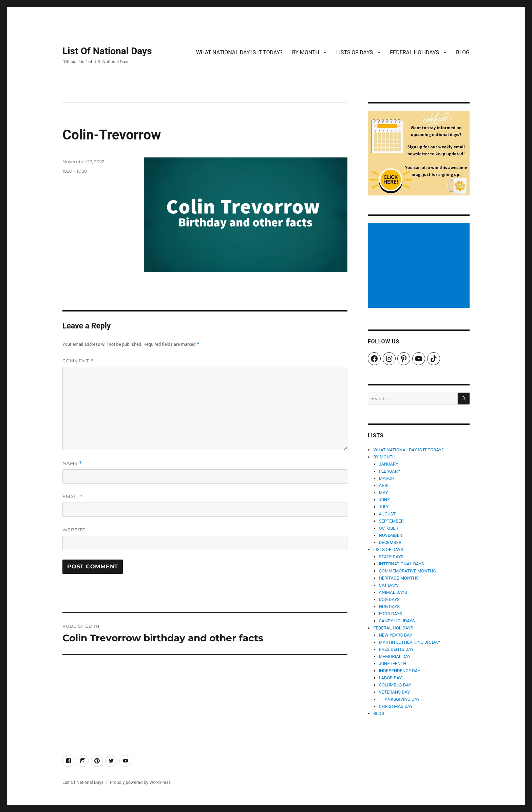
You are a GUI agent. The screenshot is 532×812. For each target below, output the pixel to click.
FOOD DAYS (391, 614)
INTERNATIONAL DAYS (402, 564)
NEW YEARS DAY (396, 635)
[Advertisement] (420, 266)
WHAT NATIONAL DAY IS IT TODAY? (239, 52)
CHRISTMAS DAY (396, 706)
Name (72, 463)
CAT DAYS (389, 585)
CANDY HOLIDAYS (397, 621)
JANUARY (389, 464)
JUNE (384, 500)
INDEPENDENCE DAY (400, 671)
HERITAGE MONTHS (399, 578)
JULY (384, 507)
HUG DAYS (389, 607)
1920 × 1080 (75, 171)
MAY (384, 493)
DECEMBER (390, 542)
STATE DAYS (391, 557)
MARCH (387, 478)
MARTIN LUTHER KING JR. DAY (410, 642)
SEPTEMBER (391, 521)
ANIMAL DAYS (393, 592)
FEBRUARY (390, 471)
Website (74, 530)
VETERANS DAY (395, 692)
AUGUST (387, 514)
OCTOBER (389, 528)
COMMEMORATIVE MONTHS (407, 571)
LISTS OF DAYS (355, 52)
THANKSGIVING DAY (399, 699)
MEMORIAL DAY (395, 656)
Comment (78, 361)
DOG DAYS (389, 599)
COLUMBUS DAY (395, 685)
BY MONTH (306, 52)
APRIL (385, 485)
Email (73, 497)
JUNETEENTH (393, 664)
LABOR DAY (391, 678)
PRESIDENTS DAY (396, 649)
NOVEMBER (391, 535)
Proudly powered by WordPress (140, 782)
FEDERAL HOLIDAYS (414, 52)
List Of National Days (107, 51)
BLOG (463, 52)
